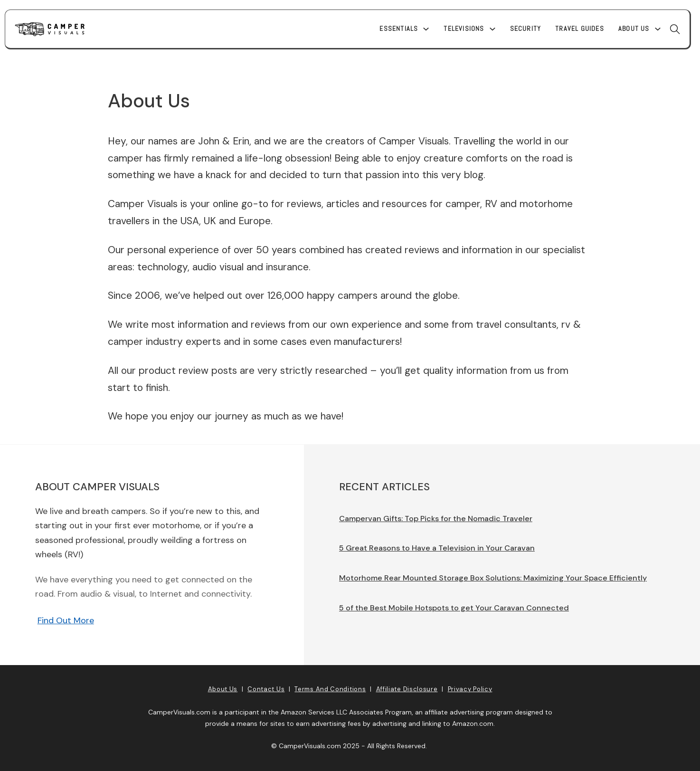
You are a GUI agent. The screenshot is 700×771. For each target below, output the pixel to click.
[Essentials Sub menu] (426, 29)
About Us (634, 29)
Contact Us (266, 689)
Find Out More (66, 620)
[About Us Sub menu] (658, 29)
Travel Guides (580, 29)
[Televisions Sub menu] (492, 29)
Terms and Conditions (330, 689)
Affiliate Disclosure (407, 689)
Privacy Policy (470, 689)
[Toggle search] (675, 29)
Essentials (399, 29)
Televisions (464, 29)
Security (526, 29)
